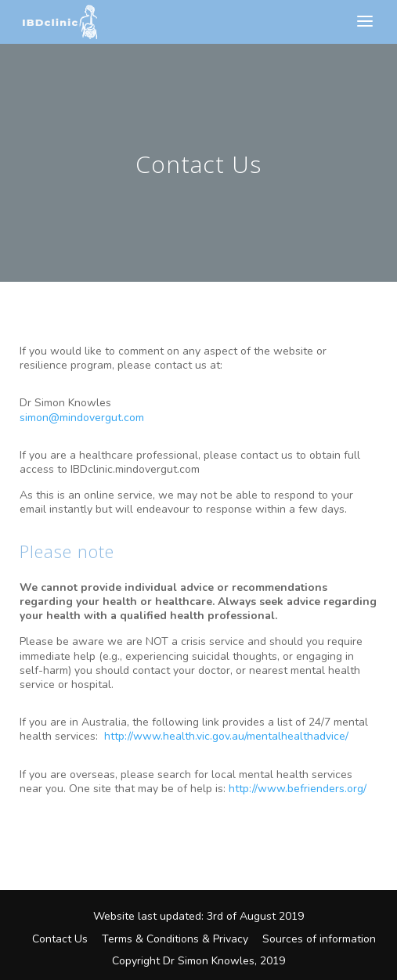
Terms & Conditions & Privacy (175, 939)
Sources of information (319, 939)
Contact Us (60, 939)
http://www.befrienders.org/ (298, 789)
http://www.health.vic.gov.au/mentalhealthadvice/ (226, 736)
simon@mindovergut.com (82, 418)
